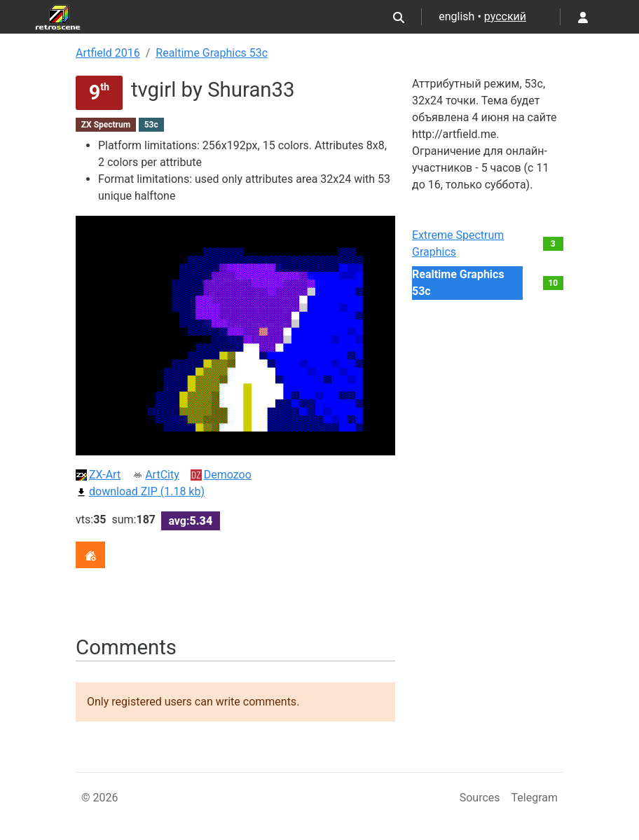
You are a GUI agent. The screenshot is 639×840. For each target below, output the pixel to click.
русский (505, 16)
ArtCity (156, 475)
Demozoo (221, 475)
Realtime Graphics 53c (212, 53)
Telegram (535, 798)
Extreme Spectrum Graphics (458, 243)
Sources (480, 798)
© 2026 (100, 798)
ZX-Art (98, 475)
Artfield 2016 (108, 53)
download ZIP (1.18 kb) (140, 491)
